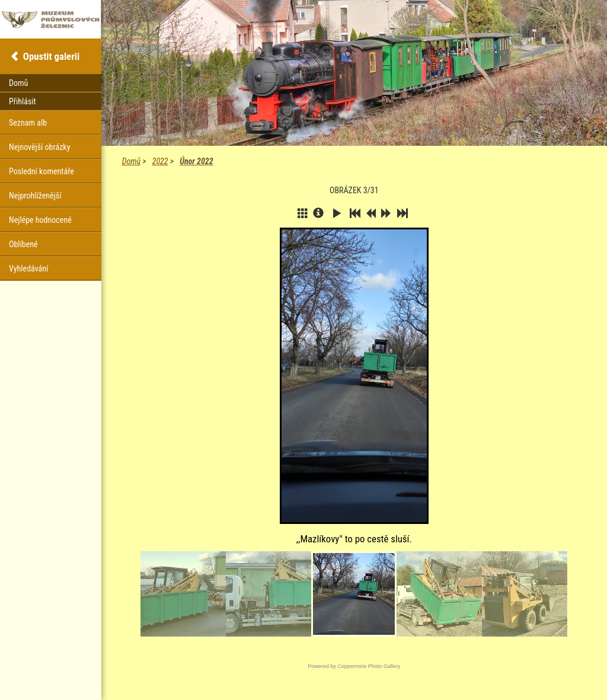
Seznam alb (28, 123)
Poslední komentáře (41, 171)
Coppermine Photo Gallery (369, 666)
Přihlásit (23, 101)
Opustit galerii (51, 56)
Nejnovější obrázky (40, 147)
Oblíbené (23, 244)
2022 (160, 161)
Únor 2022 (196, 161)
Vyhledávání (28, 269)
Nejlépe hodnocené (40, 220)
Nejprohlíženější (35, 196)
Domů (131, 161)
